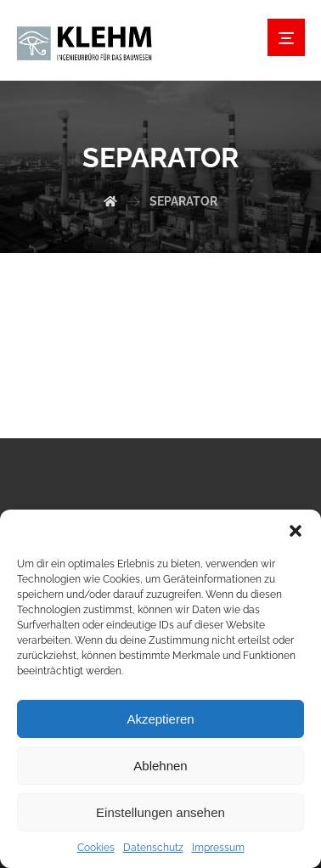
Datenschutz (153, 848)
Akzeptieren (160, 719)
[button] (296, 531)
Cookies (96, 848)
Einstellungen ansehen (160, 812)
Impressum (218, 848)
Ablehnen (160, 766)
